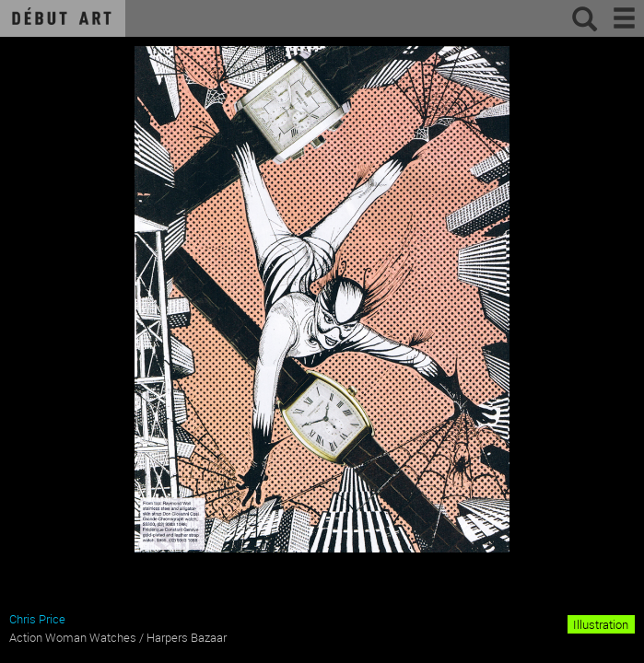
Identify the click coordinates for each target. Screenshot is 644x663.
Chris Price (37, 619)
